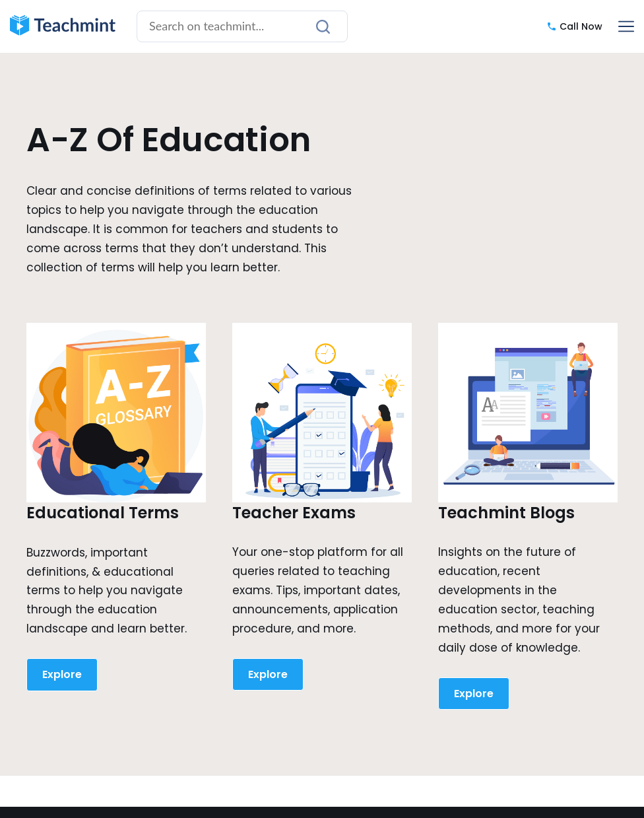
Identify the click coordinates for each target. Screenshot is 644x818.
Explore (62, 674)
